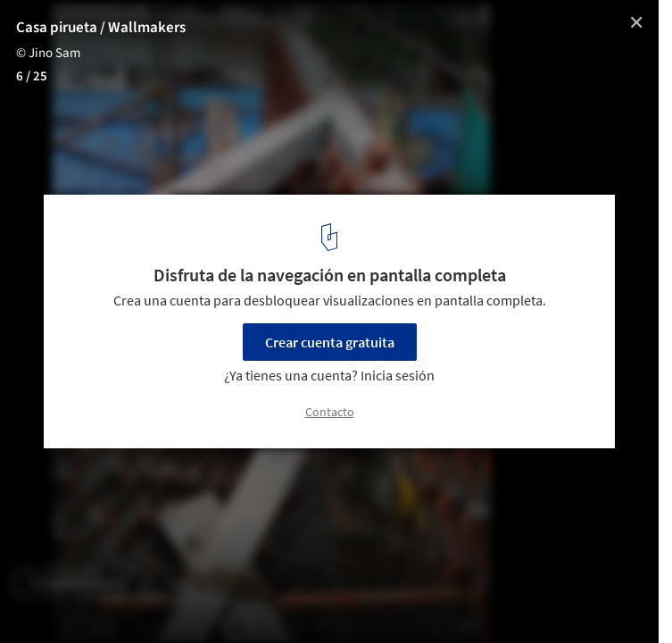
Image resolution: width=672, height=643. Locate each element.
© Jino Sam (48, 53)
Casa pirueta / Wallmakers (101, 28)
